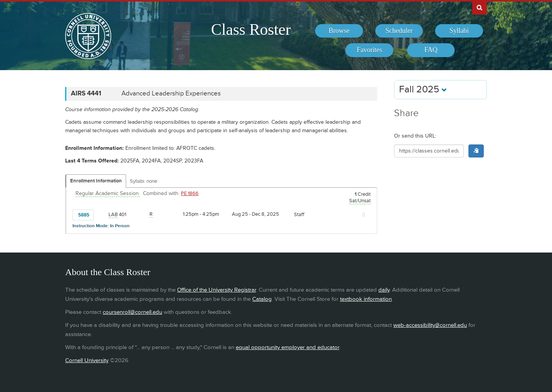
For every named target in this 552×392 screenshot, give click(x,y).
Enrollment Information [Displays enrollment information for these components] (96, 181)
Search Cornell (480, 7)
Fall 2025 (423, 89)
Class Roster (251, 30)
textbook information (366, 299)
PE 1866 (190, 194)
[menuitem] (339, 31)
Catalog (262, 299)
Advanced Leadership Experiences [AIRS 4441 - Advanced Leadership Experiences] (171, 93)
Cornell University (87, 360)
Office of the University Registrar (217, 290)
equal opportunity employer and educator (287, 347)
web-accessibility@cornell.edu (430, 325)
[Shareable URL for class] (429, 151)
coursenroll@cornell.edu (132, 312)
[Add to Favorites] (101, 214)
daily (384, 290)
